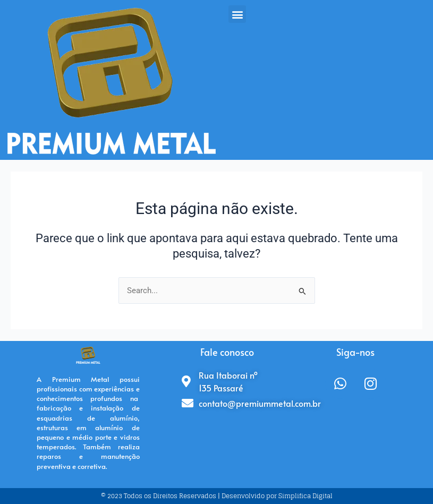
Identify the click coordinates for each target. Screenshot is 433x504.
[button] (237, 14)
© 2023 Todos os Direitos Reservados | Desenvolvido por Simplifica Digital (217, 496)
